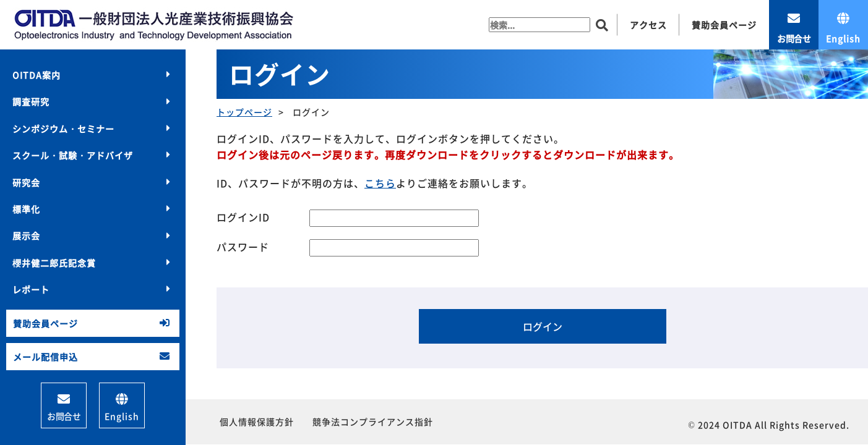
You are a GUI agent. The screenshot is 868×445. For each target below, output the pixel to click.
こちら (380, 183)
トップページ (244, 112)
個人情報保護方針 (257, 422)
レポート (31, 289)
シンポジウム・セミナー (63, 129)
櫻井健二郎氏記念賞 (54, 263)
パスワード (243, 247)
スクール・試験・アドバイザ (73, 155)
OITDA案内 (37, 75)
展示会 (26, 235)
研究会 (26, 182)
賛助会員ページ (45, 323)
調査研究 (31, 101)
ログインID (243, 217)
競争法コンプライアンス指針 (373, 422)
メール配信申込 (45, 357)
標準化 (26, 209)
